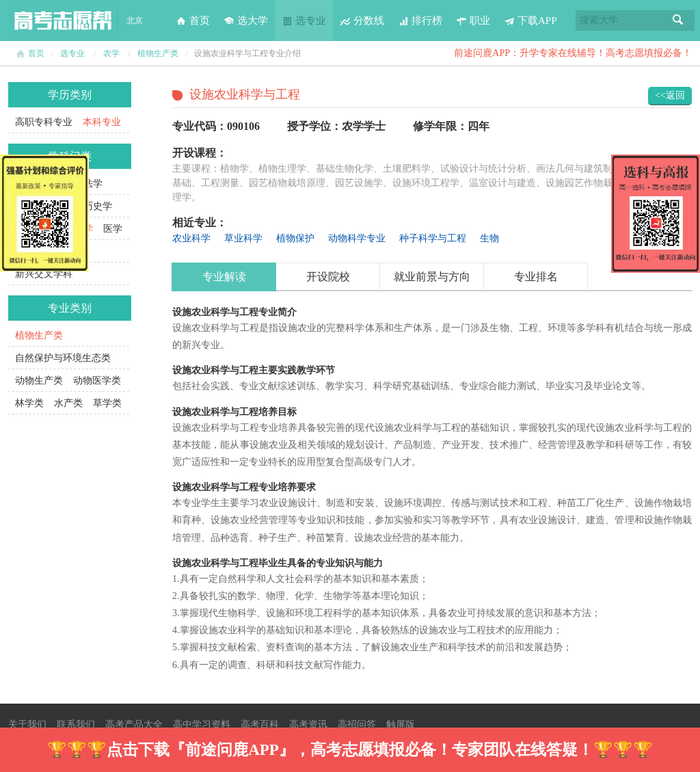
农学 (111, 53)
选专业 (304, 21)
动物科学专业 (357, 238)
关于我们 (27, 724)
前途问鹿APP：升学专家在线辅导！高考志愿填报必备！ (573, 53)
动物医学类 (97, 381)
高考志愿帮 (63, 21)
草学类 (107, 403)
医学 (113, 229)
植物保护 (295, 238)
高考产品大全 (134, 724)
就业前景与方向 (432, 277)
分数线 (362, 21)
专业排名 (536, 277)
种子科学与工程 (433, 238)
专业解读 (224, 277)
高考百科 (260, 724)
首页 (193, 21)
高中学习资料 (202, 724)
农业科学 (191, 238)
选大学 (246, 21)
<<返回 (670, 95)
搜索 (678, 21)
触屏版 (401, 724)
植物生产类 (158, 53)
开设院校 (328, 277)
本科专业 (102, 122)
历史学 (98, 206)
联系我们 (76, 724)
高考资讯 (308, 724)
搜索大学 (599, 20)
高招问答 (357, 724)
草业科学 (243, 238)
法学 (93, 184)
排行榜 (420, 21)
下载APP (530, 21)
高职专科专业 (44, 122)
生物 (489, 238)
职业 (473, 21)
